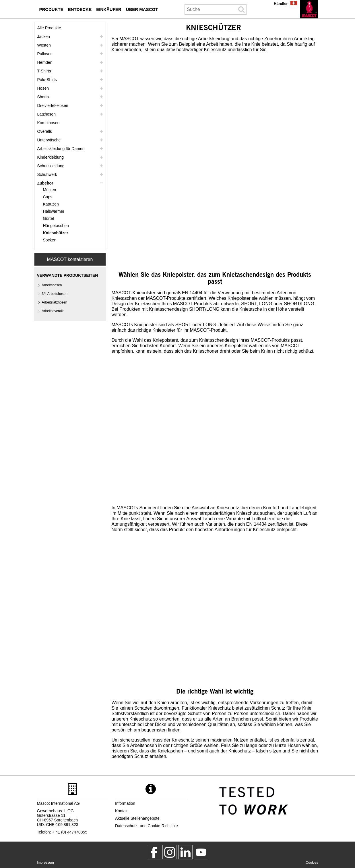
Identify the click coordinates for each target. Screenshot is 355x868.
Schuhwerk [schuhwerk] (47, 174)
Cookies (312, 863)
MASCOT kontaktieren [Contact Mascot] (70, 259)
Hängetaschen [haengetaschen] (56, 226)
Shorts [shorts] (43, 97)
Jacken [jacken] (44, 37)
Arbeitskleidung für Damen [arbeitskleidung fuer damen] (61, 149)
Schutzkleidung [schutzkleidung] (51, 166)
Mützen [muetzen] (50, 190)
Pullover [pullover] (45, 54)
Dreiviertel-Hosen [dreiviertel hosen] (53, 105)
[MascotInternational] (201, 852)
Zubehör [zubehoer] (45, 183)
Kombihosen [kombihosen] (49, 123)
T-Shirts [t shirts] (44, 71)
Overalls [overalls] (45, 131)
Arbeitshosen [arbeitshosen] (52, 285)
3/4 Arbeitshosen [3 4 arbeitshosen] (55, 294)
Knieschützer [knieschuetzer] (56, 233)
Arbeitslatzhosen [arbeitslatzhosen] (55, 302)
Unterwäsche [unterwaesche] (49, 140)
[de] (309, 9)
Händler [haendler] (281, 4)
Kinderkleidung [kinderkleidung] (51, 157)
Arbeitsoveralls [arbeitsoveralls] (53, 311)
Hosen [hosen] (43, 88)
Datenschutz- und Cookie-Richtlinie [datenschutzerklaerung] (147, 826)
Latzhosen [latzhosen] (47, 114)
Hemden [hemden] (45, 62)
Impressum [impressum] (45, 863)
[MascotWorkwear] (154, 852)
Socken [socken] (50, 240)
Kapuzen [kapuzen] (51, 204)
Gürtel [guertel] (49, 218)
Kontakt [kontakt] (122, 811)
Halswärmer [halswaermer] (54, 211)
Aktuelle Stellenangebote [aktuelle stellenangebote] (137, 818)
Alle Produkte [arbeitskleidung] (49, 28)
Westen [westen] (44, 45)
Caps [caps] (48, 197)
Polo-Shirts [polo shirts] (47, 80)
